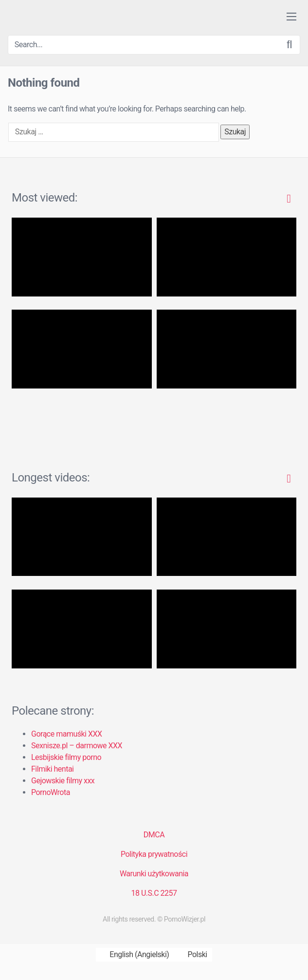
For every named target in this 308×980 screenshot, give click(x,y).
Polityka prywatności (154, 854)
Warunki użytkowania (154, 874)
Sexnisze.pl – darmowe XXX (77, 746)
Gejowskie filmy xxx (63, 781)
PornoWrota (51, 792)
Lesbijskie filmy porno (66, 757)
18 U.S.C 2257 (154, 893)
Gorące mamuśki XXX (67, 734)
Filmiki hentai (52, 769)
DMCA (154, 835)
